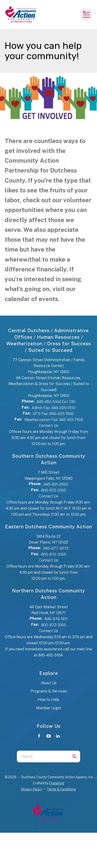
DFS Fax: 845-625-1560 (53, 414)
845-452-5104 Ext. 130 (56, 402)
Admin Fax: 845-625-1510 (53, 408)
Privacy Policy (32, 789)
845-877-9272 (56, 548)
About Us (49, 683)
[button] (86, 14)
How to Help (48, 700)
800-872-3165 (54, 490)
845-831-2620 (56, 484)
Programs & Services (49, 691)
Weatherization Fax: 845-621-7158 (54, 420)
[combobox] (43, 756)
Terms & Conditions (61, 789)
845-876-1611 (56, 619)
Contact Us (48, 426)
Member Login (48, 708)
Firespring (57, 783)
